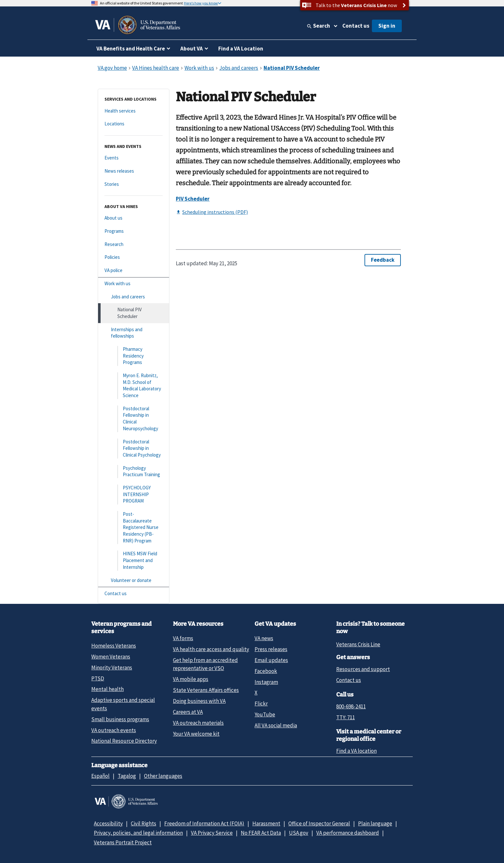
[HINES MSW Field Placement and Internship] (134, 560)
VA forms (183, 638)
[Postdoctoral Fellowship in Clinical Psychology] (134, 449)
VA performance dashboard (348, 833)
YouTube (265, 714)
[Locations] (134, 124)
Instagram (266, 682)
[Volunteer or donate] (134, 581)
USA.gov (299, 833)
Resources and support (363, 669)
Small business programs (120, 719)
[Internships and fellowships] (134, 333)
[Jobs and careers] (134, 297)
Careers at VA (188, 712)
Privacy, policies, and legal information (138, 833)
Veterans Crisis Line (358, 644)
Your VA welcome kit (196, 734)
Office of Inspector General (319, 823)
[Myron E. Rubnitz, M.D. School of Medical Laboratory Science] (134, 386)
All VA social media (276, 725)
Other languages (163, 776)
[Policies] (134, 257)
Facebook (266, 671)
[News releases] (134, 171)
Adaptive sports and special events (123, 704)
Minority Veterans (112, 668)
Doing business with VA (199, 701)
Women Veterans (111, 657)
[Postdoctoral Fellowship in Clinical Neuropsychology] (134, 419)
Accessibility (108, 823)
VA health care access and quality (211, 649)
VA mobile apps (191, 679)
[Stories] (134, 184)
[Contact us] (134, 594)
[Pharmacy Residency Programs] (134, 356)
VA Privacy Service (212, 833)
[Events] (134, 158)
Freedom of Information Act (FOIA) (204, 823)
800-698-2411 (351, 706)
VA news (264, 638)
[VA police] (134, 271)
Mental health (108, 689)
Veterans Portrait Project (123, 842)
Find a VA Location (241, 49)
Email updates (271, 660)
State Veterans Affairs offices (206, 690)
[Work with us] (134, 284)
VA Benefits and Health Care (131, 49)
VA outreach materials (198, 723)
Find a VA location (356, 751)
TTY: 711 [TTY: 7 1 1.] (346, 717)
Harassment (266, 823)
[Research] (134, 245)
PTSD (98, 678)
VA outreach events (114, 730)
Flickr (261, 704)
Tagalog (127, 776)
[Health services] (134, 111)
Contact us (356, 26)
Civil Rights (144, 823)
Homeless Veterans (114, 646)
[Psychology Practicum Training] (134, 472)
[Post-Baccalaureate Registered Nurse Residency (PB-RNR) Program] (134, 527)
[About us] (134, 218)
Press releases (271, 649)
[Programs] (134, 231)
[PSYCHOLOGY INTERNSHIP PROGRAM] (134, 495)
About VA (192, 49)
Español (100, 776)
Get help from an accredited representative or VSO (205, 664)
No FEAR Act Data (261, 833)
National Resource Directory (124, 741)
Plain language (375, 823)
